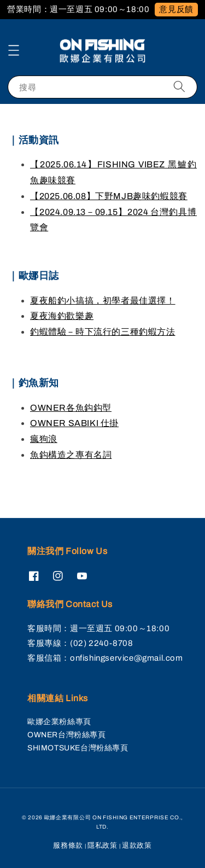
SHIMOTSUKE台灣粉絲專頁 (78, 748)
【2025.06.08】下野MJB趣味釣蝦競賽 (109, 196)
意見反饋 (176, 9)
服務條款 (68, 846)
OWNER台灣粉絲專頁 (67, 735)
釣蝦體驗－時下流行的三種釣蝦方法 (103, 332)
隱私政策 (102, 846)
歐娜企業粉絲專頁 (59, 722)
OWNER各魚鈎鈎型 (71, 408)
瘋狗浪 (44, 439)
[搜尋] (179, 87)
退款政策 (137, 846)
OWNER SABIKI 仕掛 (74, 423)
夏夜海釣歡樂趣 (62, 316)
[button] (14, 50)
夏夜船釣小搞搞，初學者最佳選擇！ (103, 301)
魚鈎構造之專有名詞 (71, 455)
